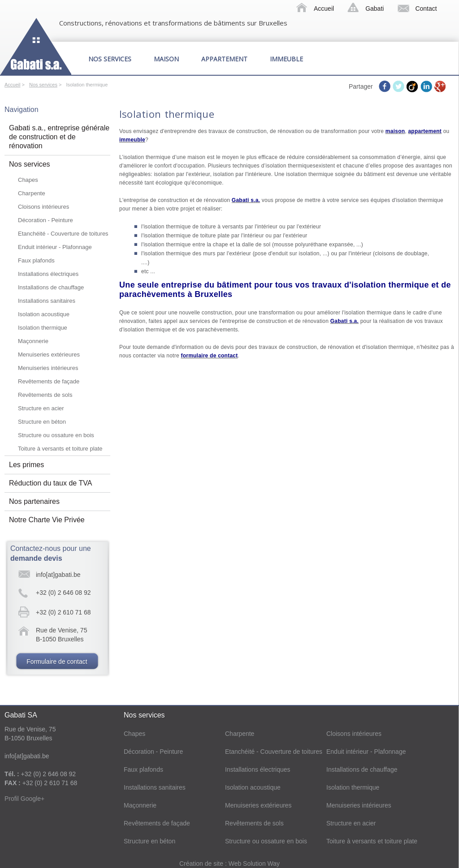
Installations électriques (48, 274)
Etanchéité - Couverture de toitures (63, 234)
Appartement (224, 59)
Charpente (32, 193)
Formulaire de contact (57, 662)
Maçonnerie (33, 341)
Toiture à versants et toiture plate (60, 449)
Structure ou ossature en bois (56, 435)
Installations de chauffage (51, 287)
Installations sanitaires (47, 301)
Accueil (324, 9)
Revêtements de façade (49, 381)
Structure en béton (42, 422)
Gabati (375, 9)
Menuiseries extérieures (49, 355)
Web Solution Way (254, 864)
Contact (426, 9)
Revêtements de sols (45, 395)
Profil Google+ (24, 799)
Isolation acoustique (44, 314)
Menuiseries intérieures (48, 368)
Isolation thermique (43, 328)
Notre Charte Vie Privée (47, 520)
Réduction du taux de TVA (50, 483)
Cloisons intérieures (43, 207)
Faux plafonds (36, 260)
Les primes (26, 465)
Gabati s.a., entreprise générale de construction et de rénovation (59, 137)
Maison (166, 59)
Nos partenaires (34, 501)
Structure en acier (41, 408)
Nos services (110, 59)
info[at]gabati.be (58, 575)
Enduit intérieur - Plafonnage (55, 247)
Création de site (202, 864)
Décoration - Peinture (45, 220)
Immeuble (286, 59)
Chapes (28, 180)
